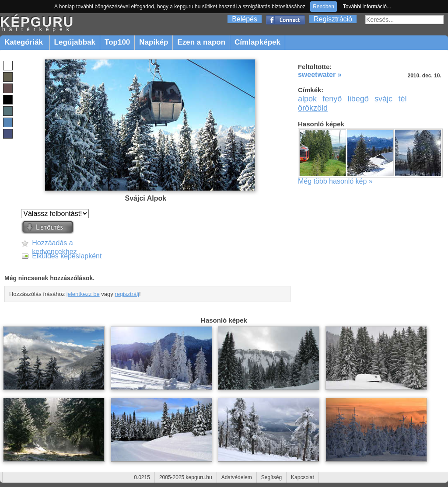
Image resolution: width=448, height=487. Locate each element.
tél (402, 99)
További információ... (367, 7)
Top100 (117, 42)
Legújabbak (75, 42)
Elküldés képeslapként (67, 256)
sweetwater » (320, 75)
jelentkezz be (83, 294)
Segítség (271, 477)
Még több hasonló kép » (335, 181)
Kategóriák (25, 42)
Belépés (245, 19)
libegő (358, 99)
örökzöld (313, 108)
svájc (383, 99)
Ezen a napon (201, 42)
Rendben (324, 7)
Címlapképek (257, 42)
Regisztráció (333, 19)
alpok (307, 99)
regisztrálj (127, 294)
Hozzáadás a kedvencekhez (54, 243)
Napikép (154, 42)
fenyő (332, 99)
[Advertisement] (372, 255)
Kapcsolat (303, 477)
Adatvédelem (237, 477)
